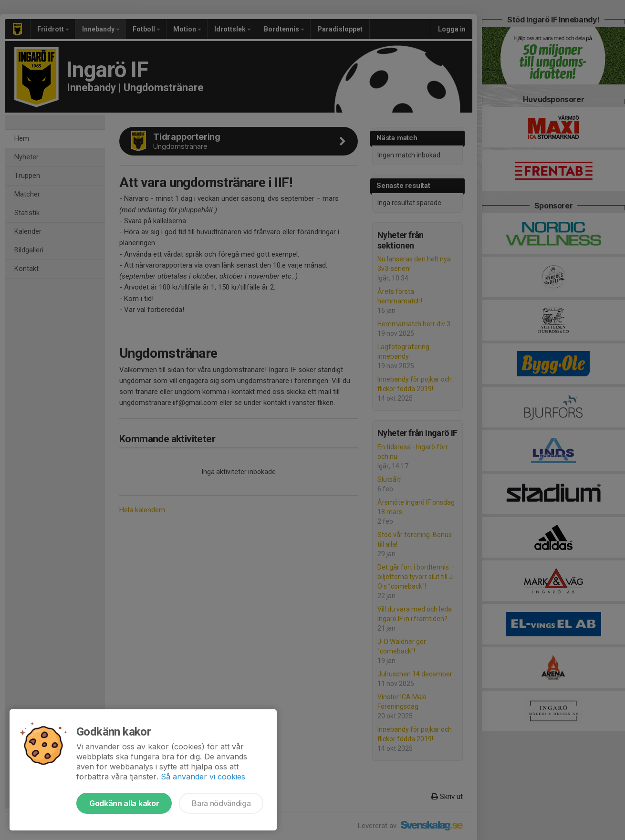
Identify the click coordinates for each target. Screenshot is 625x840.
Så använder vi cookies (203, 777)
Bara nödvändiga (221, 803)
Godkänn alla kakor (124, 803)
